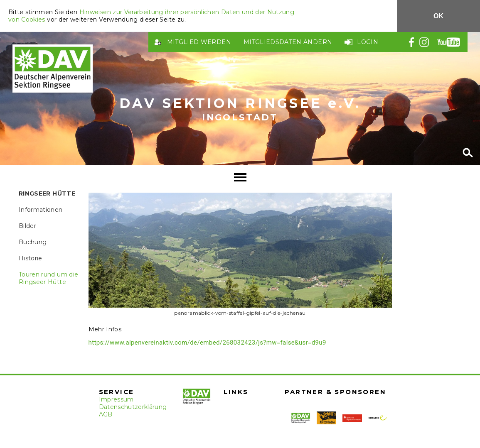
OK (438, 16)
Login (368, 42)
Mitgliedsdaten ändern (288, 42)
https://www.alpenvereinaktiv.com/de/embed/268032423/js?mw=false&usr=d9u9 (207, 343)
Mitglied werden (199, 42)
